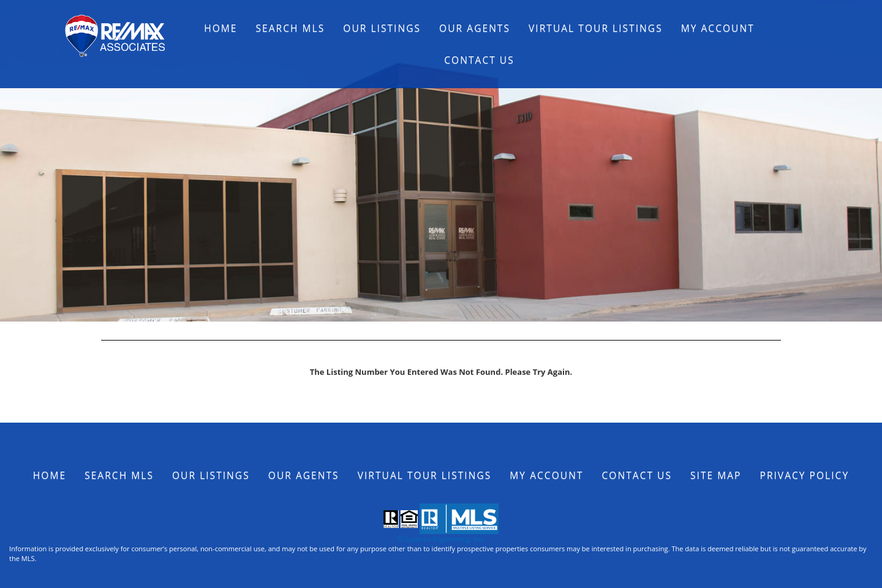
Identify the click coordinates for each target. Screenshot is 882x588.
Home (221, 28)
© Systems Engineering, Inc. (441, 539)
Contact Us (479, 60)
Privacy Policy (805, 475)
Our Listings (382, 28)
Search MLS (291, 28)
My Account (718, 28)
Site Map (716, 475)
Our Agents (475, 28)
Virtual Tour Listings (596, 28)
